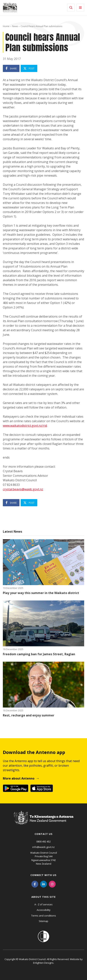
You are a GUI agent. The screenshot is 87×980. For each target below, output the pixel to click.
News (15, 26)
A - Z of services (43, 904)
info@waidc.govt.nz (43, 847)
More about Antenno (19, 778)
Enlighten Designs (43, 963)
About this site (43, 897)
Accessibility (44, 910)
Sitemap (43, 921)
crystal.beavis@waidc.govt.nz (23, 489)
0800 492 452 (43, 841)
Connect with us (43, 875)
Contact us (44, 834)
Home (6, 26)
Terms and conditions (44, 916)
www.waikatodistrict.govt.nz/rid (25, 426)
